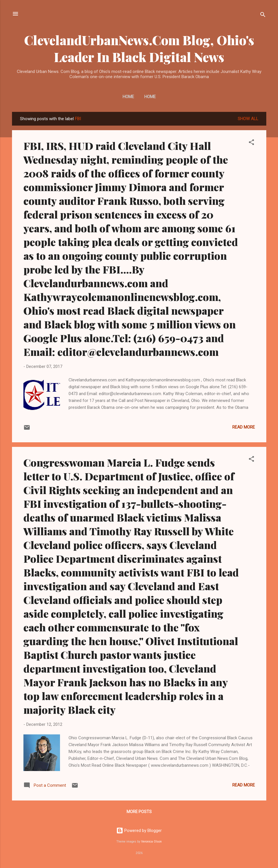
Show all (248, 119)
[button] (251, 143)
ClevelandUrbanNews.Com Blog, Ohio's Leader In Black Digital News (139, 48)
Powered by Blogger (139, 831)
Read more (244, 427)
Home (128, 97)
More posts (139, 812)
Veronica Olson (151, 842)
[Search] (263, 16)
